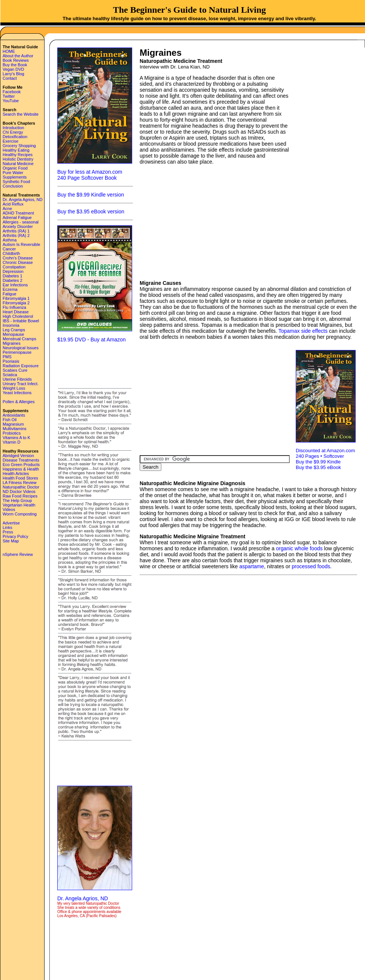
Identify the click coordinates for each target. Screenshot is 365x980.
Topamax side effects (303, 331)
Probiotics (12, 433)
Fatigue (10, 294)
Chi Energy (13, 132)
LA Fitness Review (19, 483)
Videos (9, 509)
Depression (13, 271)
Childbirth (11, 253)
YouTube (11, 101)
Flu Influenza (14, 307)
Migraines (12, 343)
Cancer (9, 249)
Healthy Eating (16, 150)
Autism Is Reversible (21, 244)
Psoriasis (11, 361)
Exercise (10, 141)
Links (7, 527)
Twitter (9, 96)
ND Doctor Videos (19, 491)
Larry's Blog (13, 74)
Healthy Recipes (18, 155)
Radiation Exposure (21, 366)
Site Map (11, 541)
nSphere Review (18, 554)
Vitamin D (11, 442)
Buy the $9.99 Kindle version (91, 195)
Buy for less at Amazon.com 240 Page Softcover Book (90, 175)
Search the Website (21, 114)
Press (8, 532)
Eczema (10, 289)
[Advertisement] (95, 365)
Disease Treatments (21, 460)
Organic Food (15, 168)
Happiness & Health (21, 469)
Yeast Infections (17, 393)
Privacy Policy (15, 536)
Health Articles (16, 474)
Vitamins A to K (16, 438)
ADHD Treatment (18, 213)
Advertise (11, 523)
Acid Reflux (13, 204)
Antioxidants (14, 415)
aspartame (252, 566)
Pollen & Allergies (19, 402)
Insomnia (11, 325)
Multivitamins (15, 429)
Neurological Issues (21, 348)
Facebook (12, 92)
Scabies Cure (15, 370)
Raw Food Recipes (20, 496)
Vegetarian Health (19, 505)
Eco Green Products (21, 465)
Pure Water (13, 173)
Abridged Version (18, 456)
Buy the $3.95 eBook (318, 467)
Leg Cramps (14, 330)
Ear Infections (15, 285)
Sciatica (10, 375)
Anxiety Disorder (18, 226)
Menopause (13, 334)
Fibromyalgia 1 (16, 298)
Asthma (10, 240)
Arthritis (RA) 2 (16, 235)
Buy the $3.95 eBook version (91, 211)
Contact (10, 78)
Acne (7, 209)
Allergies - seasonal (21, 222)
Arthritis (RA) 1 (16, 231)
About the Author (18, 56)
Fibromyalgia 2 (16, 303)
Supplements (15, 177)
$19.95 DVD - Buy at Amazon (92, 340)
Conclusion (13, 186)
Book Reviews (16, 60)
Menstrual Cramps (19, 339)
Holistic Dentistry (18, 159)
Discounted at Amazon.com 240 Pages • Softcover (325, 453)
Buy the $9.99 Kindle (318, 462)
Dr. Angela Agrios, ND (22, 200)
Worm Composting (20, 514)
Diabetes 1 (13, 276)
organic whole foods (299, 548)
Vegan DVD (13, 69)
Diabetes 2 (13, 280)
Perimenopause (17, 352)
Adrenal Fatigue (17, 217)
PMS (7, 357)
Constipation (14, 267)
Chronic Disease (18, 262)
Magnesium (13, 424)
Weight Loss (14, 388)
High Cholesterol (18, 316)
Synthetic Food (16, 182)
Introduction (13, 128)
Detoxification (15, 137)
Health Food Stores (20, 478)
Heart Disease (16, 312)
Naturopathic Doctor (21, 487)
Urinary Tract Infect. (21, 384)
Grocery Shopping (19, 146)
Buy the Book (15, 65)
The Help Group (17, 500)
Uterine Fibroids (17, 379)
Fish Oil (10, 420)
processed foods (311, 566)
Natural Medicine (18, 164)
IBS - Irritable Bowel (21, 321)
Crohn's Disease (18, 258)
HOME (9, 51)
